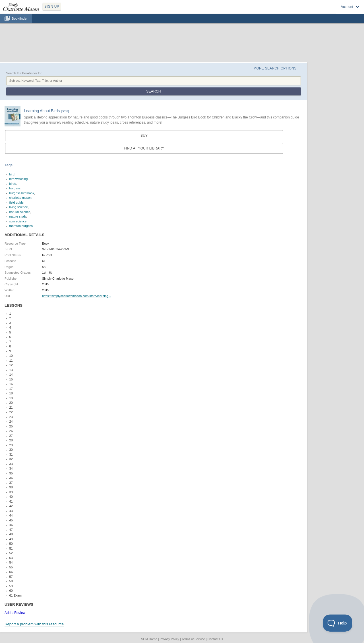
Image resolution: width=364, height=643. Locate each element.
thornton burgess (21, 226)
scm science (18, 221)
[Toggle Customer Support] (338, 623)
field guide (16, 202)
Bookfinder (20, 18)
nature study (18, 216)
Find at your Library (144, 148)
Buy (144, 136)
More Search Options (275, 68)
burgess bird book (22, 193)
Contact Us (215, 639)
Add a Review (15, 613)
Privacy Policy (169, 639)
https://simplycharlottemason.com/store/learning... (76, 296)
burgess (15, 188)
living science (19, 207)
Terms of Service (193, 639)
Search (153, 91)
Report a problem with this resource (34, 624)
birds (13, 184)
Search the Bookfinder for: (24, 73)
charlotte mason (20, 198)
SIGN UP (52, 7)
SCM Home (149, 639)
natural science (20, 212)
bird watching (19, 179)
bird (12, 174)
